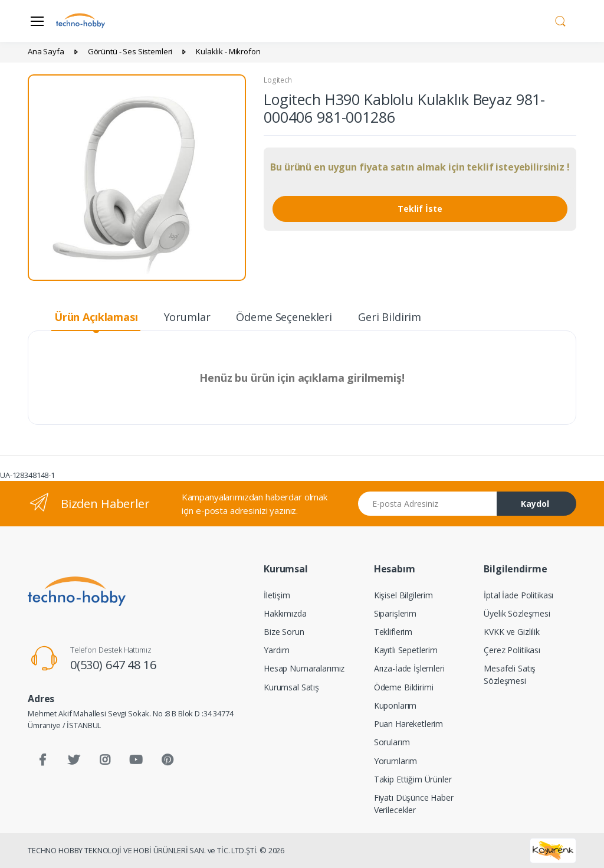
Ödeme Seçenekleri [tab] (284, 317)
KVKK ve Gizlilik (512, 632)
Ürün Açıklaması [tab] (96, 317)
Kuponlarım (395, 705)
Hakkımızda (285, 613)
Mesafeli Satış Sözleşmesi (510, 674)
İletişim (277, 595)
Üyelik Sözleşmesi (517, 613)
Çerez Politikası (512, 650)
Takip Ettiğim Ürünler (413, 779)
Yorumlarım (396, 761)
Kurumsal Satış (291, 687)
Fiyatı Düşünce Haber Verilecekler (414, 804)
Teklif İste (420, 209)
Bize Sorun (284, 632)
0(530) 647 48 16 (113, 665)
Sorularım (392, 742)
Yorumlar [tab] (187, 317)
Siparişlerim (395, 613)
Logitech (278, 80)
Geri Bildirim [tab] (390, 317)
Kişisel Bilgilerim (403, 595)
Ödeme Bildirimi (404, 687)
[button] (560, 20)
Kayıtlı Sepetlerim (406, 650)
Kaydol (535, 504)
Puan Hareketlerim (409, 724)
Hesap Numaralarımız (304, 668)
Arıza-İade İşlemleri (409, 668)
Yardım (277, 650)
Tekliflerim (393, 632)
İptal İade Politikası (518, 595)
